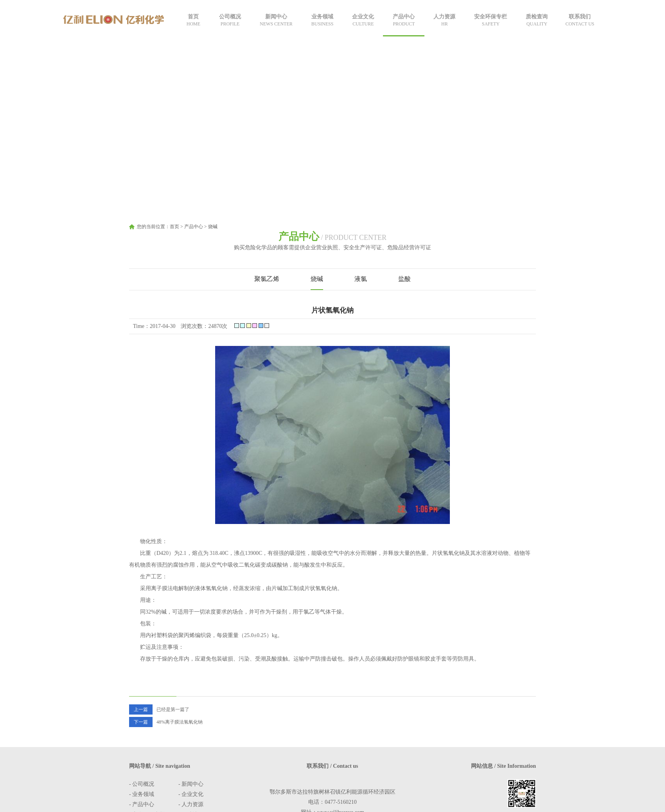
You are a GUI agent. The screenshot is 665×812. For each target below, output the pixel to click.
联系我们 (580, 21)
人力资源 (444, 21)
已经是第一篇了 (159, 709)
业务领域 (323, 21)
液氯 (361, 279)
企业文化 (363, 21)
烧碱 (213, 227)
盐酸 (404, 279)
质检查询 (537, 21)
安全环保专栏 (491, 21)
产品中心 (404, 21)
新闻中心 (276, 21)
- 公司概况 (142, 784)
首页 (193, 21)
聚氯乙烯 (267, 279)
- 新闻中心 (191, 784)
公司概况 (230, 21)
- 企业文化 (191, 794)
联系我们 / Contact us (332, 766)
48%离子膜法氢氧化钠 (166, 722)
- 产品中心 (142, 804)
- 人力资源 (191, 804)
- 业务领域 (142, 794)
